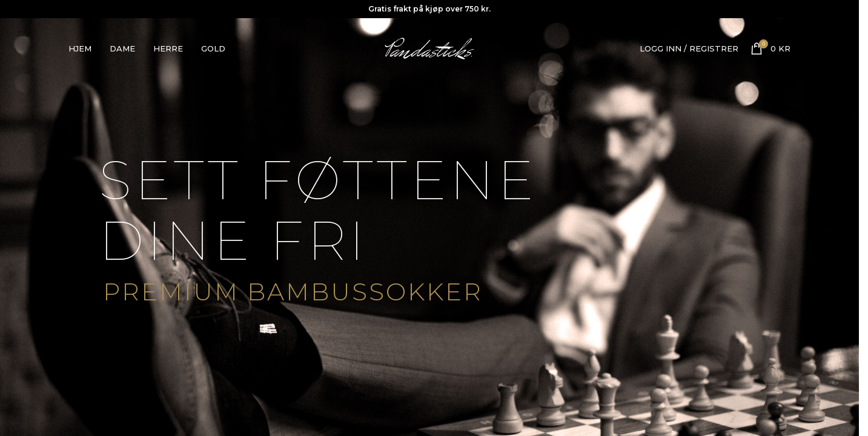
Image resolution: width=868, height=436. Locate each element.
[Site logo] (429, 47)
